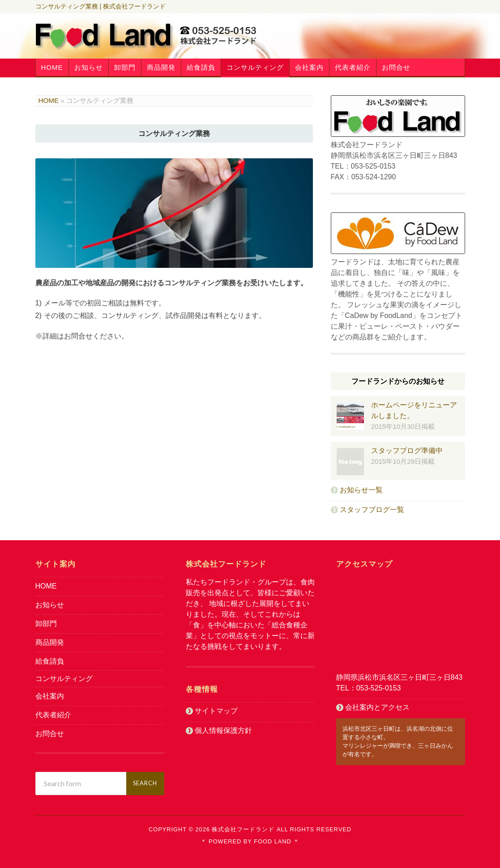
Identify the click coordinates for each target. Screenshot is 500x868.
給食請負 (201, 67)
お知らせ (89, 67)
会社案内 (309, 67)
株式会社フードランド (243, 829)
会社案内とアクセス (377, 707)
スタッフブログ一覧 (372, 510)
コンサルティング (255, 67)
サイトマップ (216, 711)
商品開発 (161, 67)
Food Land (272, 841)
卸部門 (125, 67)
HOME (52, 67)
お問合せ (396, 67)
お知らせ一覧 (361, 490)
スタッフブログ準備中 (407, 451)
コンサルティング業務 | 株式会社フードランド (100, 6)
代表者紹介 (353, 67)
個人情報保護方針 (223, 730)
